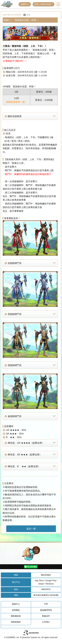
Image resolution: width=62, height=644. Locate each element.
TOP (46, 604)
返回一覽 (31, 529)
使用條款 (16, 610)
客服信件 (46, 616)
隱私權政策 (16, 616)
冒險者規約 (16, 622)
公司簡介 (46, 622)
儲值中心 (25, 4)
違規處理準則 (46, 610)
